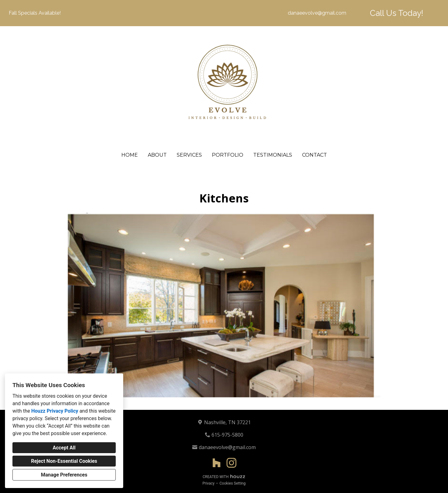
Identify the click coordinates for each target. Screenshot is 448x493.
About (157, 155)
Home (130, 155)
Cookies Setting (233, 483)
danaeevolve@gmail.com (317, 13)
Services (189, 155)
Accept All (64, 448)
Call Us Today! (397, 13)
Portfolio (228, 155)
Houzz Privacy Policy (55, 411)
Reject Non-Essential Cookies (64, 461)
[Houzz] (217, 463)
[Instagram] (231, 463)
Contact (315, 155)
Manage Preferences (64, 475)
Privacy (209, 483)
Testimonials (273, 155)
